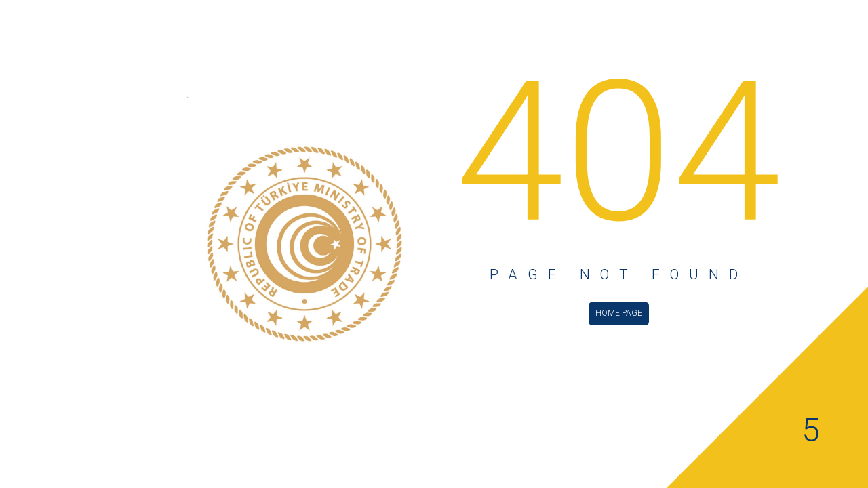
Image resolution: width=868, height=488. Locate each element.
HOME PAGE (619, 312)
